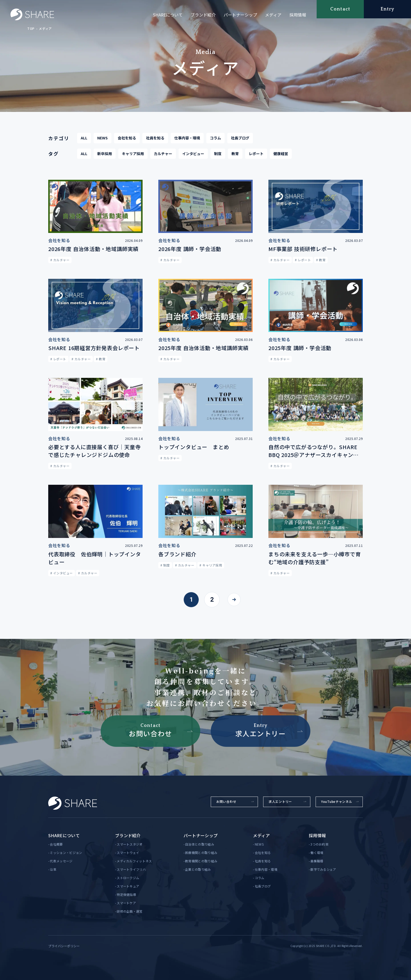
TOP (31, 28)
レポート (256, 154)
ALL (84, 138)
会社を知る (127, 138)
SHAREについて (168, 15)
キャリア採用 (133, 154)
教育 (235, 154)
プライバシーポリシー (64, 946)
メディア (273, 15)
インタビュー (193, 154)
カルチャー (163, 154)
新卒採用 (105, 154)
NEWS (102, 138)
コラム (215, 138)
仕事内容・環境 (187, 138)
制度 (218, 154)
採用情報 (298, 15)
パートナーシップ (240, 15)
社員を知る (155, 138)
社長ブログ (240, 138)
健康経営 (281, 154)
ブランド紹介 (203, 15)
